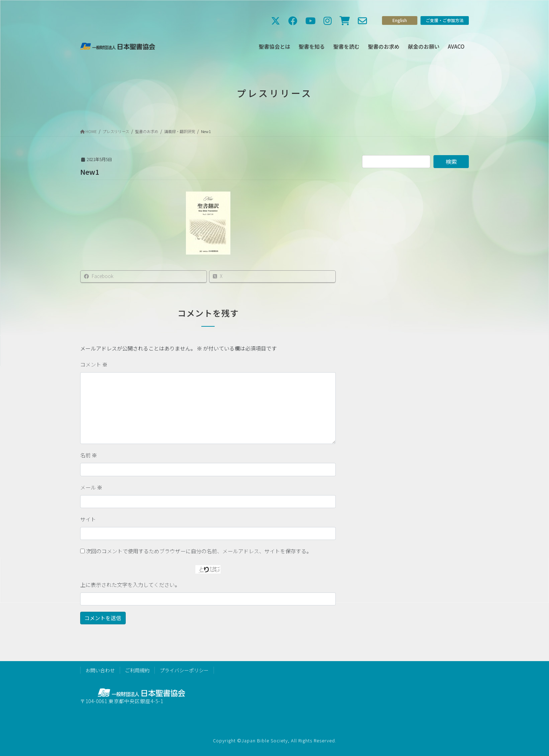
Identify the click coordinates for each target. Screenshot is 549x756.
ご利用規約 (137, 670)
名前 (89, 455)
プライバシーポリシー (184, 670)
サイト (88, 519)
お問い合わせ (100, 670)
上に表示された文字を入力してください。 (130, 585)
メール (91, 487)
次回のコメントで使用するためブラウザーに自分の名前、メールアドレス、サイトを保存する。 (199, 551)
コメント (94, 364)
